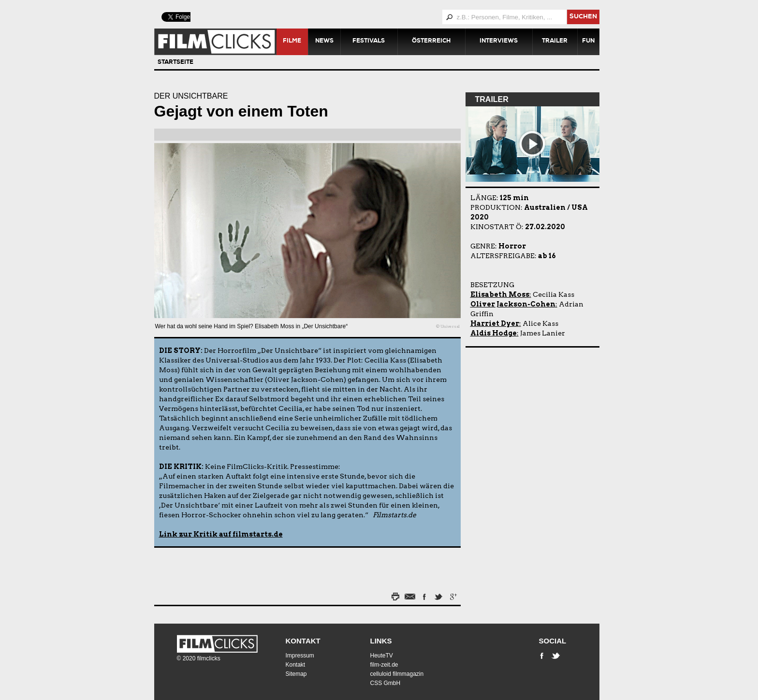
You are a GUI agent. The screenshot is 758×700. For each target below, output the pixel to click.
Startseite (175, 63)
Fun (588, 42)
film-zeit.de (384, 665)
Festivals (369, 42)
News (324, 42)
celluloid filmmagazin (397, 674)
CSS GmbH (386, 683)
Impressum (300, 656)
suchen (583, 17)
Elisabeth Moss (500, 294)
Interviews (499, 42)
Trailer (555, 42)
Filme (292, 42)
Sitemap (296, 674)
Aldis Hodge (494, 333)
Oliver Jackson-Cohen (513, 304)
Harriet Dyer (495, 323)
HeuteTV (382, 656)
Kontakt (303, 641)
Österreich (431, 42)
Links (381, 641)
